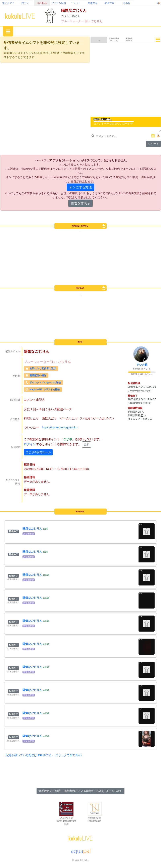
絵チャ (25, 3)
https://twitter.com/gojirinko (60, 427)
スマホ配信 (29, 534)
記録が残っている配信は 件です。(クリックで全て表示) (44, 755)
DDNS (126, 3)
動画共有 (109, 3)
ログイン (30, 444)
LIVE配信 (42, 3)
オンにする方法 (80, 187)
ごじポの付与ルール (38, 452)
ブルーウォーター (73, 21)
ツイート (153, 144)
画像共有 (93, 3)
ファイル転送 (59, 3)
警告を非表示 (80, 203)
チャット (76, 3)
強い (88, 21)
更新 (87, 444)
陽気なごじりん (32, 529)
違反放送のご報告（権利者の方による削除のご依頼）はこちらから (80, 791)
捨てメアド (8, 3)
